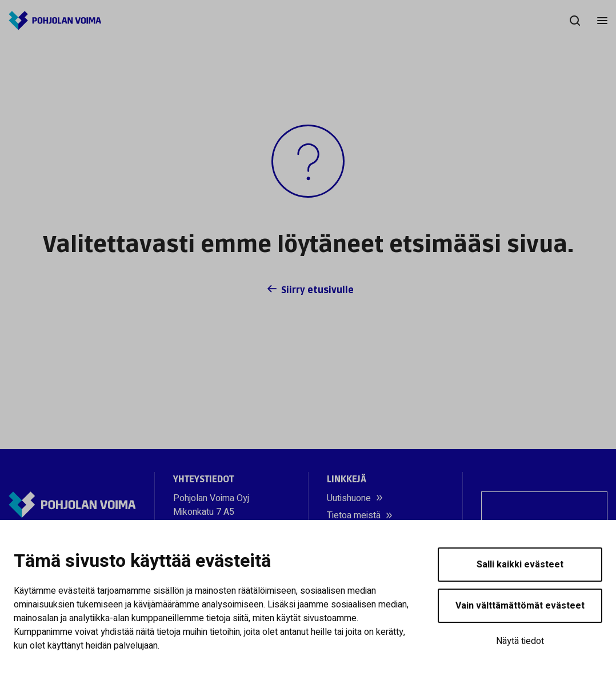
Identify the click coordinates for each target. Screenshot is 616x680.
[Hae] (575, 21)
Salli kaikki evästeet (520, 565)
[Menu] (602, 21)
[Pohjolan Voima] (55, 21)
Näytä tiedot (520, 641)
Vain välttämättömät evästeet (520, 606)
